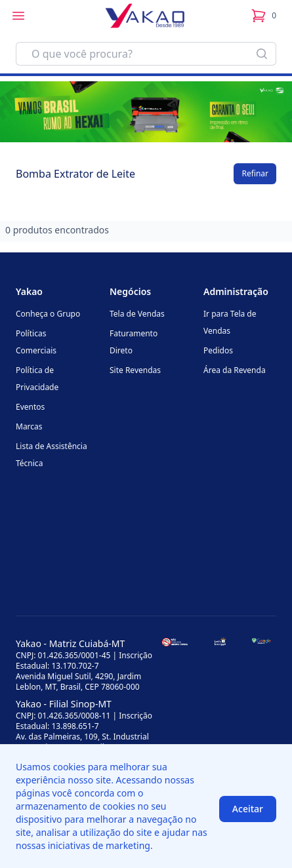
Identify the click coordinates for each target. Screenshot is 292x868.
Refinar (255, 173)
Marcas (29, 426)
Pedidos (218, 350)
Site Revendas (135, 370)
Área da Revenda (235, 370)
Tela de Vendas (137, 314)
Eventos (30, 407)
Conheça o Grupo (48, 314)
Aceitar (248, 809)
